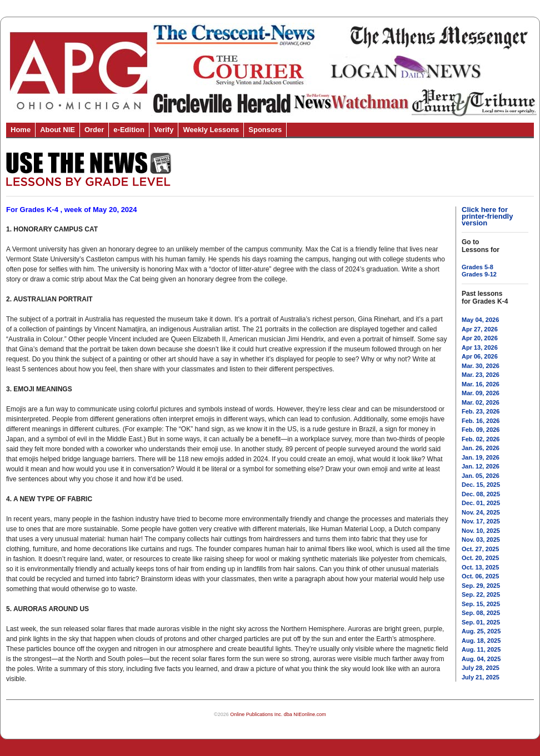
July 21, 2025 (481, 677)
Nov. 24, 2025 (481, 512)
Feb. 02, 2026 (481, 439)
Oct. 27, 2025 (480, 549)
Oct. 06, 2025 (480, 576)
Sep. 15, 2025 (481, 604)
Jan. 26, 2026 (481, 448)
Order (94, 130)
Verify (164, 130)
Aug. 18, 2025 (481, 641)
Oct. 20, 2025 (480, 558)
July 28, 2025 (481, 668)
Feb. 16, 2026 (481, 421)
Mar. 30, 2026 (481, 366)
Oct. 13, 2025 (480, 567)
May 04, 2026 (480, 320)
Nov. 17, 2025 (481, 521)
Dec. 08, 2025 (481, 494)
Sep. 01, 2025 (481, 622)
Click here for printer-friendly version (487, 216)
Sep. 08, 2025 (481, 613)
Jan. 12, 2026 (481, 466)
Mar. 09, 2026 (481, 393)
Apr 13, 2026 (480, 347)
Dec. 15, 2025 (481, 485)
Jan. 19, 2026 (481, 457)
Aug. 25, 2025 (481, 631)
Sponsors (265, 130)
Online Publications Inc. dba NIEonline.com (278, 714)
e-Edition (129, 130)
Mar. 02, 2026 (481, 402)
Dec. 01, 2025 (481, 503)
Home (21, 130)
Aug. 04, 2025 (481, 659)
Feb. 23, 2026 (481, 411)
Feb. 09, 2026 (481, 430)
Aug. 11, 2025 (481, 649)
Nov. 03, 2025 (481, 540)
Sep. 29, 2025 (481, 586)
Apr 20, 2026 (480, 338)
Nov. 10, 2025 (481, 531)
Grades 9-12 (479, 274)
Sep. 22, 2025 (481, 594)
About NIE (57, 130)
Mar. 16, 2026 (481, 384)
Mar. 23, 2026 (481, 375)
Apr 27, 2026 (480, 329)
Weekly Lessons (211, 130)
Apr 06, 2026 (480, 356)
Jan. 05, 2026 (481, 476)
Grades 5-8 (477, 267)
